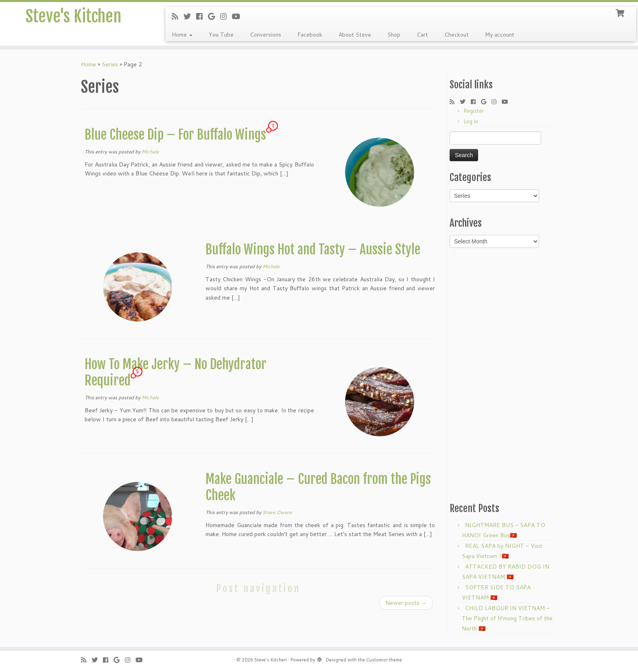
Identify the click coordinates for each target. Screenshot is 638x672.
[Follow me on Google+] (214, 16)
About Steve (355, 35)
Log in (471, 121)
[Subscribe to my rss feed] (178, 16)
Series (110, 64)
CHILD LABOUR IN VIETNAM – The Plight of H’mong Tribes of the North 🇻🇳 (507, 618)
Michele (150, 152)
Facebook (310, 35)
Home (182, 35)
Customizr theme (384, 660)
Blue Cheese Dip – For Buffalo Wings (175, 135)
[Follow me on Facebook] (202, 16)
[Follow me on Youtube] (239, 16)
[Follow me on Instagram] (226, 16)
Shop (394, 35)
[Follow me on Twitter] (190, 16)
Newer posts (406, 603)
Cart (422, 35)
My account (500, 35)
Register (474, 111)
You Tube (221, 35)
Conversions (265, 35)
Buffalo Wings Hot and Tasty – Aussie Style (313, 250)
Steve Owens (277, 512)
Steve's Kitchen (73, 16)
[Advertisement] (503, 374)
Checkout (457, 35)
